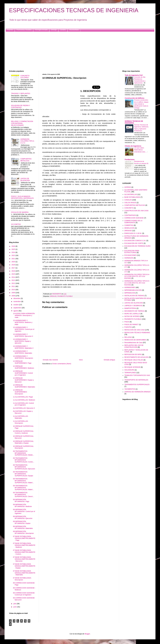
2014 (14, 277)
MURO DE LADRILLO (132, 314)
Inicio (81, 360)
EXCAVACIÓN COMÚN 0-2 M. (135, 241)
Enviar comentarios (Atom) (62, 364)
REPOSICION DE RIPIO (133, 354)
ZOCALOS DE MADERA (20, 212)
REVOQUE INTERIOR (132, 367)
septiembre (18, 308)
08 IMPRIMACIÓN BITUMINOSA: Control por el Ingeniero (24, 511)
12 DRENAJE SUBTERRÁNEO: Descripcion (20, 392)
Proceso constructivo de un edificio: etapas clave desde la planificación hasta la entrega (141, 104)
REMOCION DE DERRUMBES (135, 340)
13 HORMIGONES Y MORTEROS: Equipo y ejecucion (22, 341)
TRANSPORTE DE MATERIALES (136, 380)
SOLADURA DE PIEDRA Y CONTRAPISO (21, 106)
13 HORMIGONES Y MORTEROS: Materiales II (23, 347)
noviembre (17, 301)
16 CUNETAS (16, 224)
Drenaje (54, 30)
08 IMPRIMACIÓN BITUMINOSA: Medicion (22, 505)
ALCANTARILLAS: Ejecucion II (24, 408)
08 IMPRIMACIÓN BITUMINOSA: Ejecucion (23, 517)
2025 (14, 249)
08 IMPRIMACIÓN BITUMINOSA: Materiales (23, 527)
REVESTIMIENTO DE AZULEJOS (136, 357)
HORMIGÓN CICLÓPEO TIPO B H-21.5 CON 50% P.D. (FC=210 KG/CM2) (137, 276)
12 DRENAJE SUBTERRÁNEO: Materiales (24, 386)
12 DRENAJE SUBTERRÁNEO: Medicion (24, 367)
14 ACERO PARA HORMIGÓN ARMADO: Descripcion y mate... (24, 315)
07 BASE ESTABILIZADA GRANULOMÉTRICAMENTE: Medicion (24, 545)
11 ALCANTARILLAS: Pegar (23, 397)
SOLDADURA (129, 370)
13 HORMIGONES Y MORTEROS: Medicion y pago (23, 322)
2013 (14, 280)
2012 (14, 283)
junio (15, 607)
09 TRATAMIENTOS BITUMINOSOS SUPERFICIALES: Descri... (24, 495)
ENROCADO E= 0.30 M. (133, 233)
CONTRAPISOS (130, 215)
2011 (14, 286)
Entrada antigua (109, 360)
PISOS (127, 322)
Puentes (10, 30)
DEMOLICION (129, 228)
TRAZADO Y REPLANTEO (21, 93)
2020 (14, 262)
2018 (14, 265)
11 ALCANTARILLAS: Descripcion (21, 422)
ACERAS (128, 187)
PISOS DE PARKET (132, 324)
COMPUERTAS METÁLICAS (135, 205)
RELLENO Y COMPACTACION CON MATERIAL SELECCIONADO (22, 123)
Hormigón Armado (41, 30)
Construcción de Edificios (135, 98)
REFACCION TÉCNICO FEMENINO (137, 333)
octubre (16, 305)
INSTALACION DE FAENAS (134, 296)
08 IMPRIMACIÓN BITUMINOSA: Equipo (22, 522)
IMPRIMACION (130, 293)
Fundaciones (130, 159)
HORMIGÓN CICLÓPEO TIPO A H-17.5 (27, 141)
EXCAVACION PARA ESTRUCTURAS (132, 252)
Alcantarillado (74, 30)
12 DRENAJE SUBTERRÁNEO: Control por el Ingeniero (23, 373)
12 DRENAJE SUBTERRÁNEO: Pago (22, 362)
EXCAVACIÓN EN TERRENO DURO (137, 246)
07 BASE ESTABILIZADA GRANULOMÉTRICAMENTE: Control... (24, 552)
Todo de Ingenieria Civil (134, 75)
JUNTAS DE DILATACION (25, 179)
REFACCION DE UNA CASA (135, 330)
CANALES (128, 200)
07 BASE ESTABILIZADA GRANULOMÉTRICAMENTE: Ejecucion (24, 559)
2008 (14, 296)
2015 (14, 274)
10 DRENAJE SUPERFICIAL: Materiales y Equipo (23, 442)
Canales (63, 30)
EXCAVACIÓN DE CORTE (134, 243)
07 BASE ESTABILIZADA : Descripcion (22, 579)
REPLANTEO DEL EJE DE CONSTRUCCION (134, 346)
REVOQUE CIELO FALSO (134, 360)
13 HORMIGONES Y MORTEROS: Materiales (23, 352)
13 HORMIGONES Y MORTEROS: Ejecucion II (23, 335)
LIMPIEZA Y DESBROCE (133, 306)
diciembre (17, 298)
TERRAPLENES (130, 373)
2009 (14, 293)
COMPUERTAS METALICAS (26, 160)
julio (15, 604)
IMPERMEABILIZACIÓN (133, 290)
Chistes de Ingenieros (133, 146)
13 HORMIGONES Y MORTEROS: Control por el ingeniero (24, 329)
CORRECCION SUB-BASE (134, 218)
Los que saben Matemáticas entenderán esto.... (141, 150)
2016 (14, 271)
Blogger (87, 634)
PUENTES (128, 327)
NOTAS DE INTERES (132, 316)
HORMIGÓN (129, 258)
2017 (14, 268)
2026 (14, 246)
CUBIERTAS (129, 225)
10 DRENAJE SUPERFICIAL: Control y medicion (23, 432)
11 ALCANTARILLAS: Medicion (24, 400)
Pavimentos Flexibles (24, 30)
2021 (14, 259)
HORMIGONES (130, 287)
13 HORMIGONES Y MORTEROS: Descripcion (23, 357)
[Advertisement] (77, 51)
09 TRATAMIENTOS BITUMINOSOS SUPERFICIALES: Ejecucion (24, 467)
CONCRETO (129, 208)
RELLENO (128, 337)
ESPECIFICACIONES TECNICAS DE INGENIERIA (74, 10)
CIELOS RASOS (130, 203)
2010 (14, 290)
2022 (14, 255)
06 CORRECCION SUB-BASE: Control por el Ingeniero (24, 594)
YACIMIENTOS (130, 389)
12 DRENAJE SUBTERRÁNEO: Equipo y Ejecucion (23, 380)
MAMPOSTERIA (130, 308)
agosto (16, 311)
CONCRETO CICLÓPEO (25, 77)
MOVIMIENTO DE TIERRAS (135, 311)
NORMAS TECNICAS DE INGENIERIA (134, 122)
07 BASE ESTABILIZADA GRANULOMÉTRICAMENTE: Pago (24, 538)
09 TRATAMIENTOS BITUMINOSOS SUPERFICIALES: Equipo (23, 474)
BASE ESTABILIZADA (132, 197)
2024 (14, 252)
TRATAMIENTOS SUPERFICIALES (137, 384)
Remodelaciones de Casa (133, 343)
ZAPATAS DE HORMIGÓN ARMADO (138, 392)
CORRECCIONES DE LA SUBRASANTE (133, 222)
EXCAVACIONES (131, 255)
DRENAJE (53, 296)
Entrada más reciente (50, 360)
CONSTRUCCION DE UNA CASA (136, 211)
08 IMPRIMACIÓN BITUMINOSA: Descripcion (23, 532)
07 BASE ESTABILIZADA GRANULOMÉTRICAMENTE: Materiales (24, 573)
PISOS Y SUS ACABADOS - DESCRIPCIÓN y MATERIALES (22, 197)
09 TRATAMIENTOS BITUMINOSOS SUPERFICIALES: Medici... (24, 453)
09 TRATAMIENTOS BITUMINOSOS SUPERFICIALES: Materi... (23, 481)
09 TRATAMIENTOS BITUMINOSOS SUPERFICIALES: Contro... (24, 460)
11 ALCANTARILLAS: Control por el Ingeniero (23, 404)
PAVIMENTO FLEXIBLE (65, 296)
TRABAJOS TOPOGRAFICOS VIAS (137, 375)
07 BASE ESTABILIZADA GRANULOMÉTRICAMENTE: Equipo (24, 566)
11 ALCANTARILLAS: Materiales (21, 417)
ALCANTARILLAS (131, 194)
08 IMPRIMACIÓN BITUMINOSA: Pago (21, 500)
